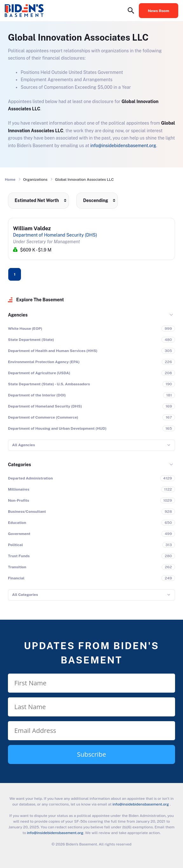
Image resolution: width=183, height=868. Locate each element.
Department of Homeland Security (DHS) (55, 235)
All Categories (25, 595)
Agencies (18, 315)
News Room (159, 11)
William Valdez (32, 228)
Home (10, 179)
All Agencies (24, 445)
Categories (20, 465)
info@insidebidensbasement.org (123, 146)
